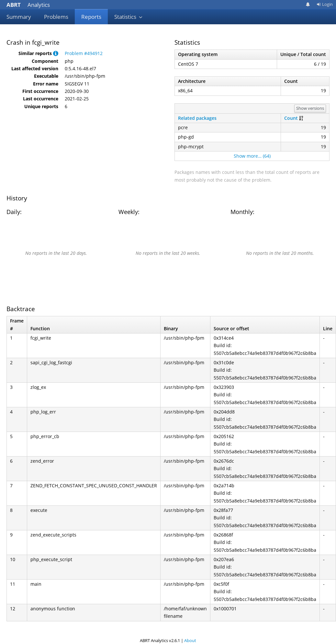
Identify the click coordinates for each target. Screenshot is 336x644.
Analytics (28, 5)
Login (325, 4)
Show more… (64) (252, 156)
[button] (56, 53)
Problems (56, 17)
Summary (19, 17)
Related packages (197, 118)
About (190, 640)
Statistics (129, 17)
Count (291, 118)
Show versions (310, 108)
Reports (91, 17)
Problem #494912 (84, 53)
